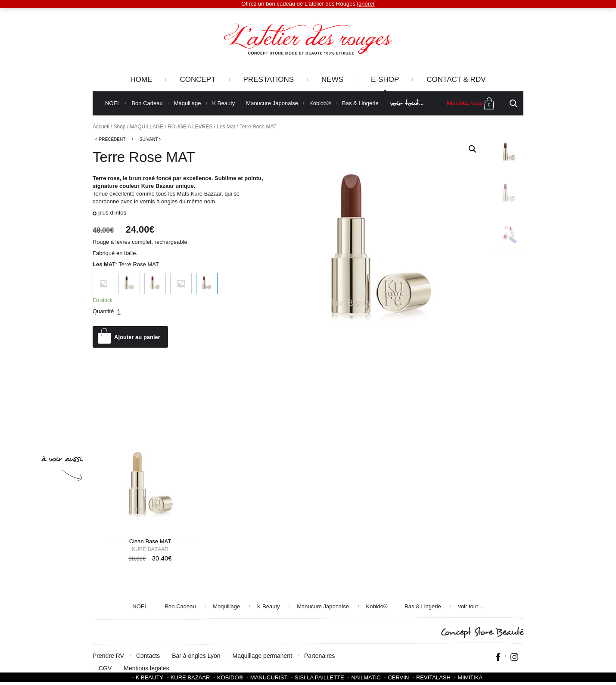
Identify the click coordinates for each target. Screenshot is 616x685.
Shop (120, 127)
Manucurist (269, 677)
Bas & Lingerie (360, 103)
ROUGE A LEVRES (190, 127)
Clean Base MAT (150, 541)
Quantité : (105, 311)
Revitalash (433, 677)
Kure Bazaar (150, 549)
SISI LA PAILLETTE (319, 677)
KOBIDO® (230, 677)
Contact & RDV (456, 79)
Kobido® (320, 103)
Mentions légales (146, 668)
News (332, 79)
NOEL (113, 103)
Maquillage (188, 103)
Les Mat (226, 127)
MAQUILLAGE (146, 127)
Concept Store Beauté (482, 632)
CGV (105, 668)
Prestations (269, 79)
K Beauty (224, 103)
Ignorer (366, 4)
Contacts (148, 656)
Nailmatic (366, 677)
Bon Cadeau (147, 103)
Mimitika (470, 677)
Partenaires (320, 656)
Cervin (398, 677)
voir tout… (407, 103)
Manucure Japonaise (272, 103)
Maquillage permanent (263, 656)
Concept (198, 79)
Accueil (101, 127)
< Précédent (110, 139)
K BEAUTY (149, 677)
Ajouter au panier (137, 337)
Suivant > (151, 139)
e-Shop (385, 79)
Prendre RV (108, 656)
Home (141, 79)
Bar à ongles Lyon (196, 656)
